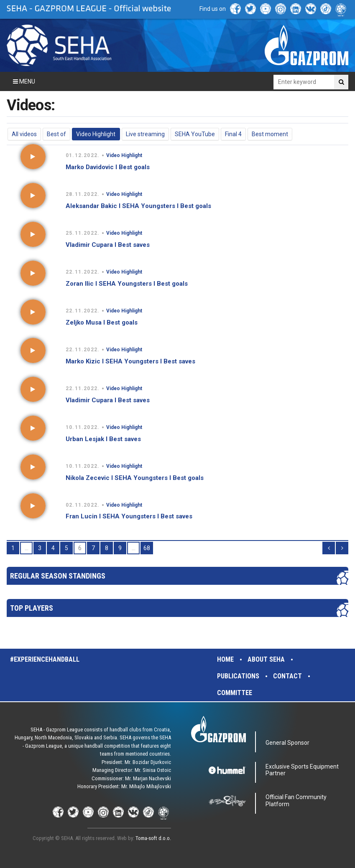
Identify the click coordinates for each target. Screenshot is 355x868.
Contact (287, 676)
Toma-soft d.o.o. (153, 838)
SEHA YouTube (195, 134)
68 (147, 548)
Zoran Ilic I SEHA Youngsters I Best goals (127, 284)
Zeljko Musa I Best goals (102, 322)
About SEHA (266, 659)
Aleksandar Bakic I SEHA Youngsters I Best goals (138, 206)
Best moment (270, 134)
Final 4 (233, 134)
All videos (24, 134)
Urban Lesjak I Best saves (103, 439)
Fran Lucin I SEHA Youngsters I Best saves (129, 516)
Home (225, 659)
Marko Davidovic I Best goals (108, 167)
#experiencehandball (45, 659)
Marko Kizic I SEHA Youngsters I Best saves (130, 361)
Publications (238, 676)
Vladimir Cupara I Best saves (108, 245)
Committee (235, 693)
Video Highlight (96, 134)
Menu (24, 81)
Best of (56, 134)
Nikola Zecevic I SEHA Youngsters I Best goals (135, 478)
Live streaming (145, 134)
